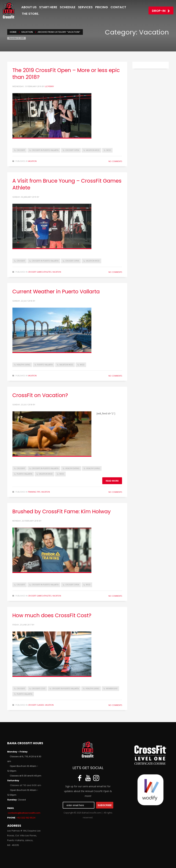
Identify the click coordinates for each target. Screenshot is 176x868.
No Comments (115, 161)
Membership (112, 689)
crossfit (21, 150)
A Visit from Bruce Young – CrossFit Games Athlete (67, 184)
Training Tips (34, 492)
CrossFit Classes (36, 705)
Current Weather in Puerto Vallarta (56, 292)
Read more (112, 481)
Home (13, 32)
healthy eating (72, 468)
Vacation (27, 32)
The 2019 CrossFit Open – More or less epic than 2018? (66, 74)
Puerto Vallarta (45, 365)
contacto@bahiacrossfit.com (24, 813)
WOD (109, 150)
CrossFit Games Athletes (40, 272)
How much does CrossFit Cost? (52, 615)
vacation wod (93, 150)
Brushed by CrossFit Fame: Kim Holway (62, 512)
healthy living (23, 365)
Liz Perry (49, 86)
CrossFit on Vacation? (40, 395)
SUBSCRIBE (104, 805)
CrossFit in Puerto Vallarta (45, 150)
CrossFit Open (72, 150)
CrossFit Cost (38, 689)
